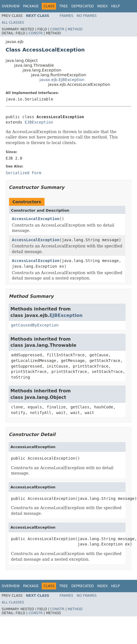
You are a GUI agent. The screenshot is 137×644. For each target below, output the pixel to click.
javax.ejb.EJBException (62, 80)
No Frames (87, 16)
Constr (57, 29)
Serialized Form (23, 173)
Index (103, 6)
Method (75, 29)
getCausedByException (35, 325)
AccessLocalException (36, 219)
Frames (66, 16)
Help (115, 6)
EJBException (39, 122)
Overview (11, 6)
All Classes (13, 23)
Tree (64, 6)
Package (31, 6)
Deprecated (83, 6)
